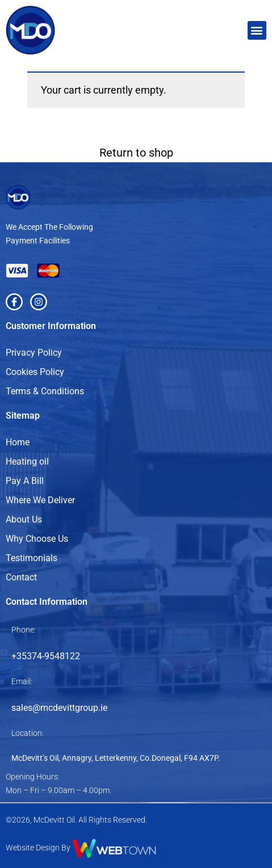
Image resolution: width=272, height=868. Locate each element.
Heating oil (27, 462)
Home (18, 442)
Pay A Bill (25, 481)
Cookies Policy (35, 372)
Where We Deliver (40, 500)
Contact (21, 577)
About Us (24, 519)
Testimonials (32, 558)
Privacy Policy (34, 353)
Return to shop (136, 153)
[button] (257, 30)
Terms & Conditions (45, 391)
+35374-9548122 (46, 656)
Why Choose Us (37, 539)
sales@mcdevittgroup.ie (59, 708)
